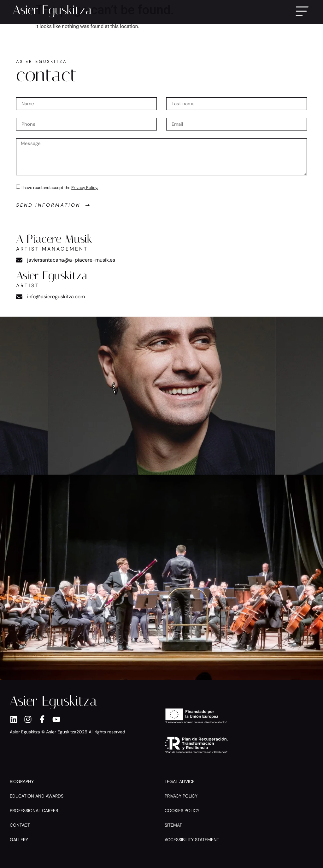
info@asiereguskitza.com (56, 297)
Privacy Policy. (85, 188)
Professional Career (34, 810)
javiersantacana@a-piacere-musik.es (71, 260)
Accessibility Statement (192, 840)
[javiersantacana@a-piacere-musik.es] (19, 260)
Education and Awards (37, 796)
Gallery (19, 840)
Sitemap (173, 825)
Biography (22, 781)
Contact (20, 825)
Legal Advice (180, 781)
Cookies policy (182, 810)
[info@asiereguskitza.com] (19, 297)
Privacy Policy (181, 796)
